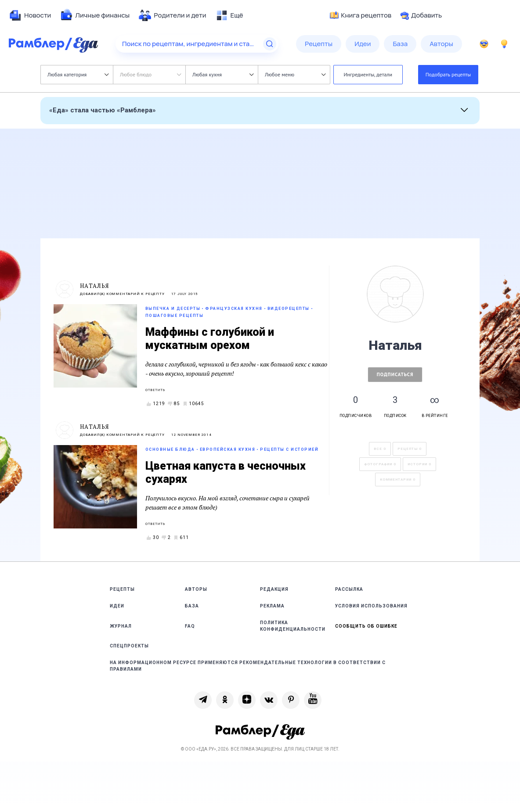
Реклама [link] (272, 606)
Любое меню (295, 74)
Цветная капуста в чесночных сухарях (226, 472)
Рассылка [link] (349, 589)
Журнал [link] (121, 626)
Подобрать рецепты (448, 74)
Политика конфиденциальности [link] (293, 626)
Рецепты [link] (122, 589)
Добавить (421, 15)
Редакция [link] (274, 589)
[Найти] (270, 44)
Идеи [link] (117, 606)
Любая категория (78, 74)
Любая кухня (223, 74)
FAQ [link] (190, 626)
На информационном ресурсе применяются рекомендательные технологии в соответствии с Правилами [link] (248, 666)
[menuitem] (30, 15)
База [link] (192, 606)
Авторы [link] (196, 589)
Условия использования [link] (371, 606)
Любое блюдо (150, 74)
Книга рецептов (361, 15)
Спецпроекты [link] (129, 646)
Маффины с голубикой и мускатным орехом (210, 339)
